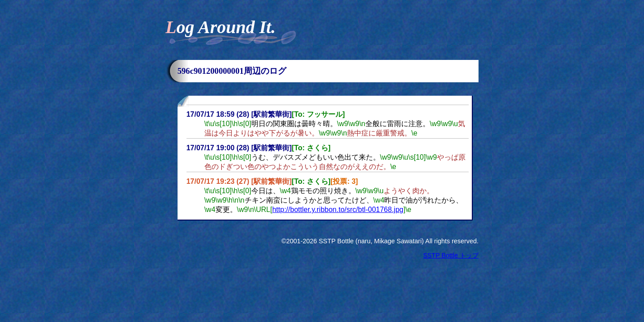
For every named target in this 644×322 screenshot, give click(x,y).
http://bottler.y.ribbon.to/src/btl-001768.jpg (338, 210)
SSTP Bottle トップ (451, 255)
